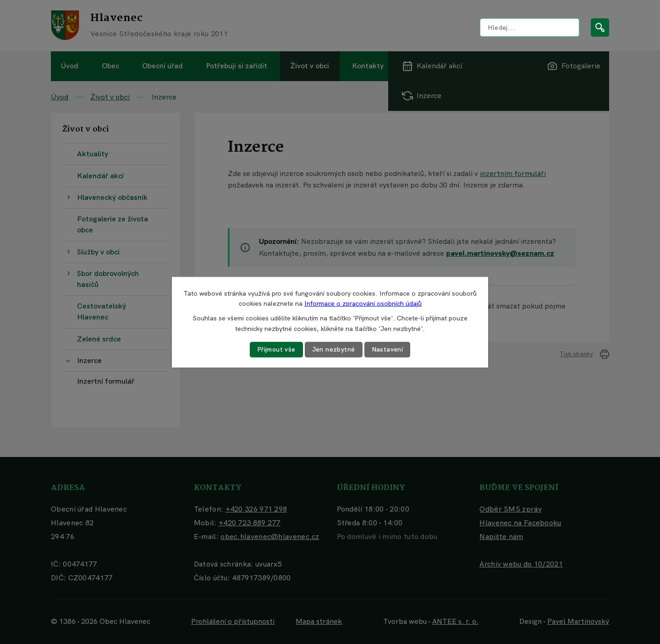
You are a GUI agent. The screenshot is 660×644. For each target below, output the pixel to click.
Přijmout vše (276, 349)
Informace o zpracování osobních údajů (363, 303)
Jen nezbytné (334, 349)
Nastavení (388, 349)
